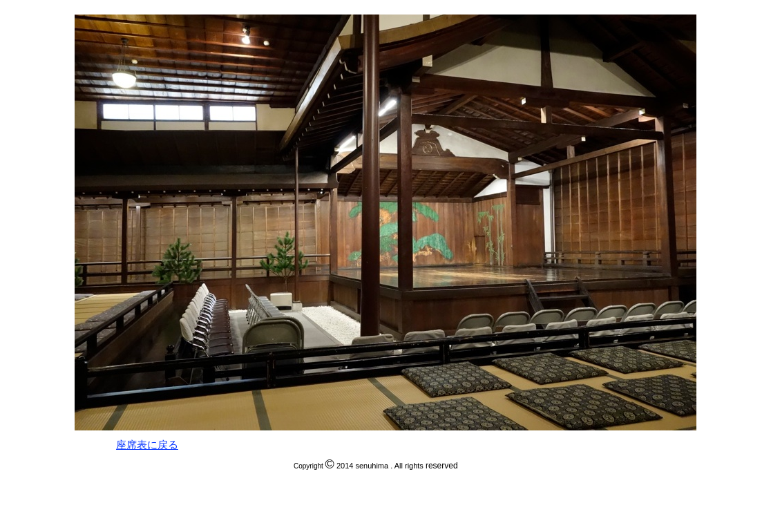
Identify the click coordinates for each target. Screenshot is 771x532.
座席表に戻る (147, 445)
